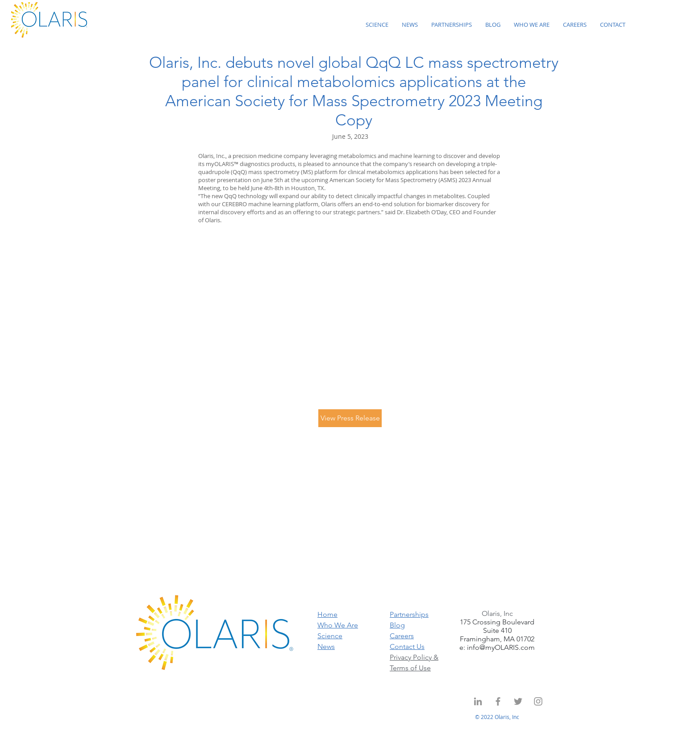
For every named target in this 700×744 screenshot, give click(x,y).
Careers (402, 636)
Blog (397, 625)
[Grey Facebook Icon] (498, 701)
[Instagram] (538, 701)
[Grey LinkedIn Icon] (478, 701)
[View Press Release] (350, 418)
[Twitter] (518, 701)
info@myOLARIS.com (501, 647)
